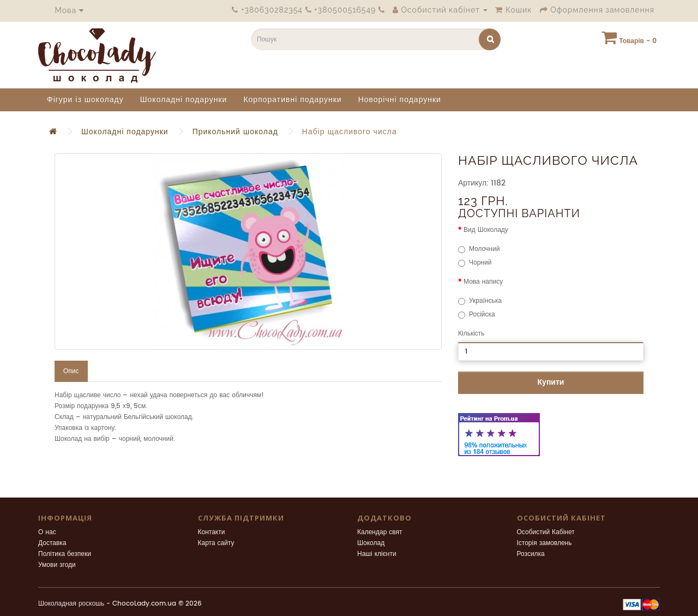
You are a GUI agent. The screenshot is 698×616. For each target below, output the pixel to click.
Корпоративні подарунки (292, 100)
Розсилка (531, 554)
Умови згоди (57, 565)
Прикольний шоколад (235, 132)
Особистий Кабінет (546, 532)
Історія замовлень (544, 543)
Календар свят (380, 532)
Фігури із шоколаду (85, 100)
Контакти (212, 532)
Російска (477, 315)
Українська (480, 301)
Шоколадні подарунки (184, 100)
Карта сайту (216, 543)
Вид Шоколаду (486, 230)
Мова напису (483, 282)
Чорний (475, 263)
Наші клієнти (377, 554)
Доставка (52, 543)
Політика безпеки (65, 554)
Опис (71, 371)
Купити (551, 382)
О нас (47, 532)
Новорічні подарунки (400, 100)
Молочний (479, 249)
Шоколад (371, 543)
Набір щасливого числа (350, 132)
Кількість (471, 334)
